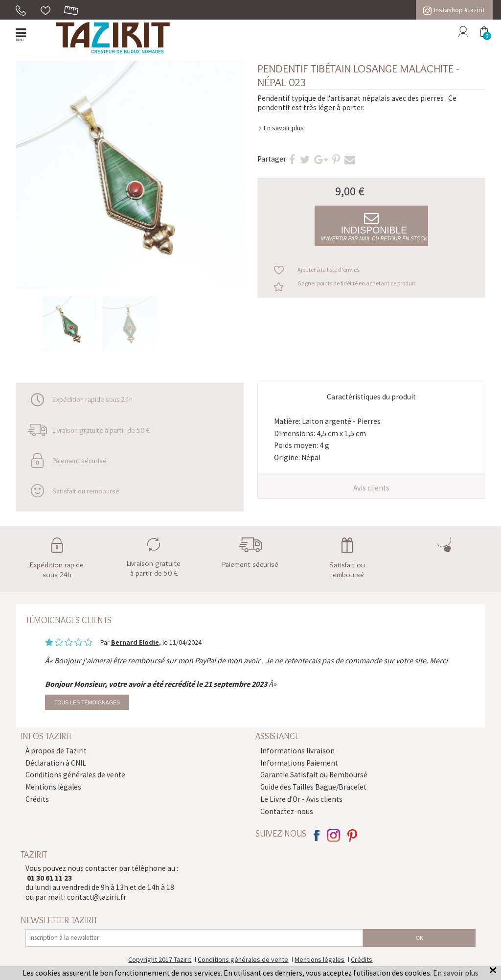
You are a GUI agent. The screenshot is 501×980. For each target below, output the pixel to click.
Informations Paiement (299, 763)
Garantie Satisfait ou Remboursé (314, 775)
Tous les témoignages (87, 702)
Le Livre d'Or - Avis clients (301, 799)
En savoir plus (284, 128)
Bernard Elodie (135, 642)
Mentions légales (53, 787)
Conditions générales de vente (75, 775)
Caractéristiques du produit (371, 397)
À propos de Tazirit (56, 751)
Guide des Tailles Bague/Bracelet (313, 787)
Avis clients (371, 488)
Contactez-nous (287, 811)
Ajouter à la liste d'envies (328, 269)
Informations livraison (297, 751)
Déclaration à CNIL (56, 763)
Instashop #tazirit (454, 10)
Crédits (37, 799)
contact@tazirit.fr (97, 897)
